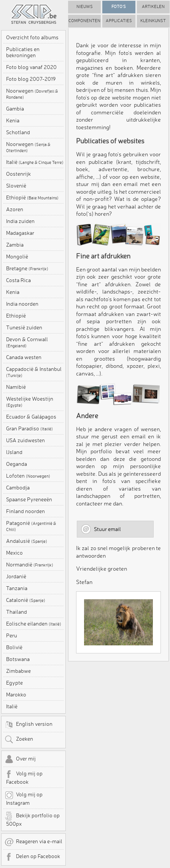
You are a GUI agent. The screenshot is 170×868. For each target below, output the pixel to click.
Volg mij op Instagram (24, 798)
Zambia (15, 245)
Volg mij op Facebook (24, 777)
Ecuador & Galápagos (31, 417)
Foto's (119, 7)
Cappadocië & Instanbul (34, 372)
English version (29, 725)
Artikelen (153, 7)
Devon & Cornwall (27, 342)
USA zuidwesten (25, 440)
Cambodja (18, 488)
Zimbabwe (18, 671)
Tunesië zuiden (24, 327)
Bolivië (14, 647)
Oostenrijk (18, 174)
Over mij (20, 759)
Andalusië (27, 541)
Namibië (16, 387)
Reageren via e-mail (33, 842)
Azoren (15, 209)
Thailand (17, 612)
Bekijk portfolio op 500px (32, 819)
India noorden (22, 304)
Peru (12, 635)
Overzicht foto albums (32, 37)
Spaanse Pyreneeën (29, 499)
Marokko (16, 695)
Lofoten (28, 476)
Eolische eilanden (34, 624)
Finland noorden (25, 511)
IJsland (14, 452)
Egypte (14, 683)
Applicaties (119, 21)
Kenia (13, 120)
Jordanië (16, 576)
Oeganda (17, 464)
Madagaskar (20, 233)
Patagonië (31, 526)
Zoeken (19, 740)
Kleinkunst (153, 21)
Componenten (84, 21)
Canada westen (24, 357)
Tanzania (17, 588)
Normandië (30, 565)
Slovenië (16, 186)
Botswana (18, 659)
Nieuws (85, 7)
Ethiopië (32, 197)
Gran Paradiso (29, 428)
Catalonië (26, 600)
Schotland (18, 132)
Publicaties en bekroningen (23, 52)
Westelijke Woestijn (30, 402)
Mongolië (17, 257)
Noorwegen (32, 94)
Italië (35, 162)
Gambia (15, 109)
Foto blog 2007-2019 (31, 79)
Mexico (14, 553)
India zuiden (20, 221)
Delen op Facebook (32, 857)
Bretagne (27, 268)
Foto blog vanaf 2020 (31, 67)
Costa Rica (18, 280)
